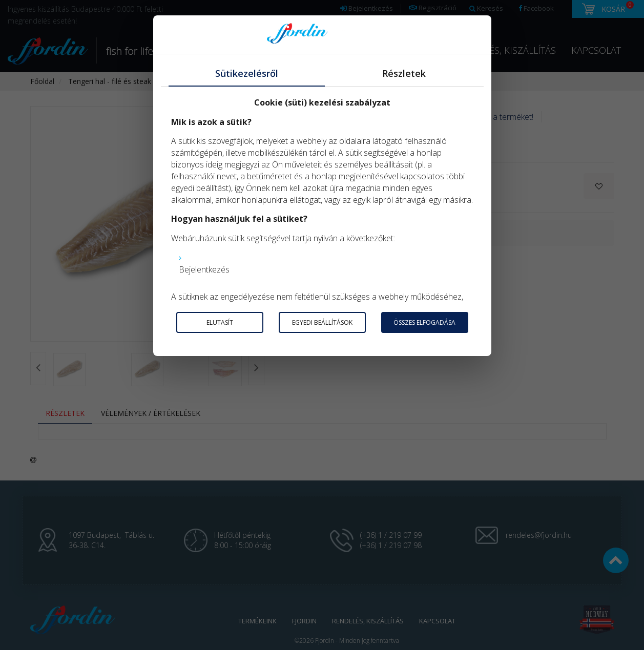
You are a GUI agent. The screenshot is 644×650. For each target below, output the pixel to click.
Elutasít (220, 322)
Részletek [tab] (404, 73)
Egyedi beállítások (322, 322)
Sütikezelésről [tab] (247, 73)
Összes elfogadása (424, 322)
